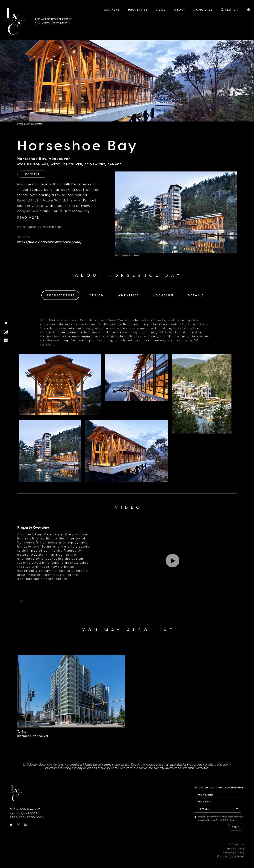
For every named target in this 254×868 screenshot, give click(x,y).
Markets (112, 10)
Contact (32, 174)
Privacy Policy (236, 848)
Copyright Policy (234, 852)
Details (196, 295)
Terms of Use (216, 817)
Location (164, 295)
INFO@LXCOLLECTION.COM (27, 817)
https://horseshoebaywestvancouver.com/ (50, 242)
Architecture (61, 295)
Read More (28, 218)
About (180, 10)
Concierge (203, 10)
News (161, 10)
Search (232, 10)
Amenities (129, 295)
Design (97, 295)
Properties (138, 10)
